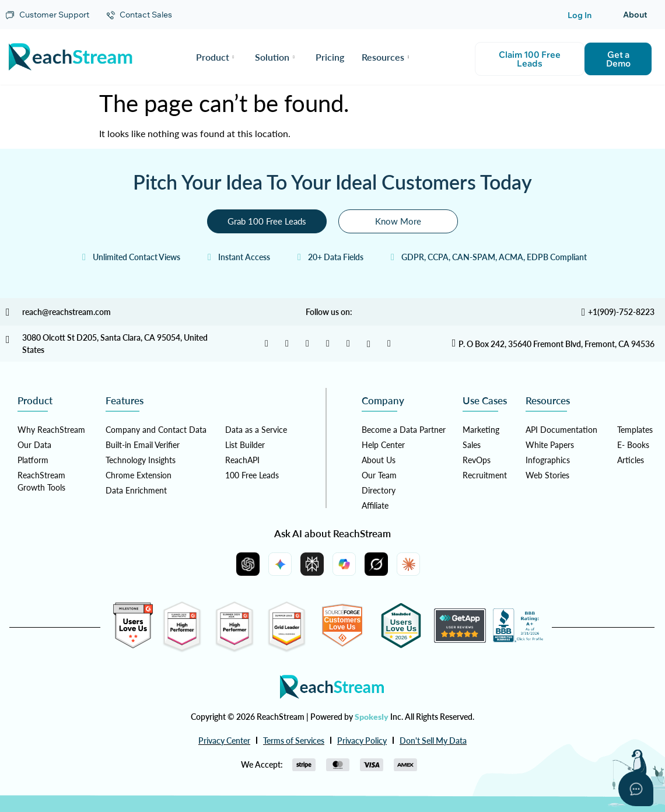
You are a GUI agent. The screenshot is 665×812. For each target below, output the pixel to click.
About (635, 15)
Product (215, 57)
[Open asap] (636, 789)
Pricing (330, 57)
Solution (275, 57)
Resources (386, 57)
